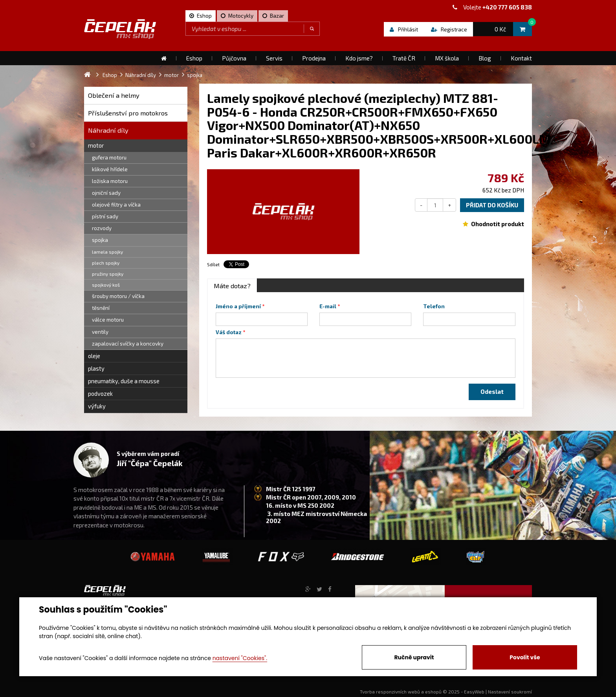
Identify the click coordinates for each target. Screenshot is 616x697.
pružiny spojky (108, 274)
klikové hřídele (110, 169)
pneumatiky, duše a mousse (124, 381)
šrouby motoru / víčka (118, 296)
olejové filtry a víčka (116, 205)
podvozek (100, 393)
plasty (96, 368)
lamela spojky (107, 252)
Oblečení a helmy (114, 95)
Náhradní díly (108, 130)
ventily (100, 332)
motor (96, 145)
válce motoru (108, 320)
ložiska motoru (110, 181)
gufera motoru (109, 157)
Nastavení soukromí (510, 692)
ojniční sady (106, 193)
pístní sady (105, 216)
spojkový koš (106, 285)
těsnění (101, 308)
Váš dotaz (229, 332)
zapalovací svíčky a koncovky (128, 344)
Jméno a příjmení (238, 306)
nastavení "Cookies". (240, 658)
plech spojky (106, 263)
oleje (94, 356)
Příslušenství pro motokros (128, 113)
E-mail (328, 306)
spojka (100, 240)
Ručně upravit (414, 657)
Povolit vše (525, 657)
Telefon (434, 306)
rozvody (102, 228)
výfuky (97, 406)
